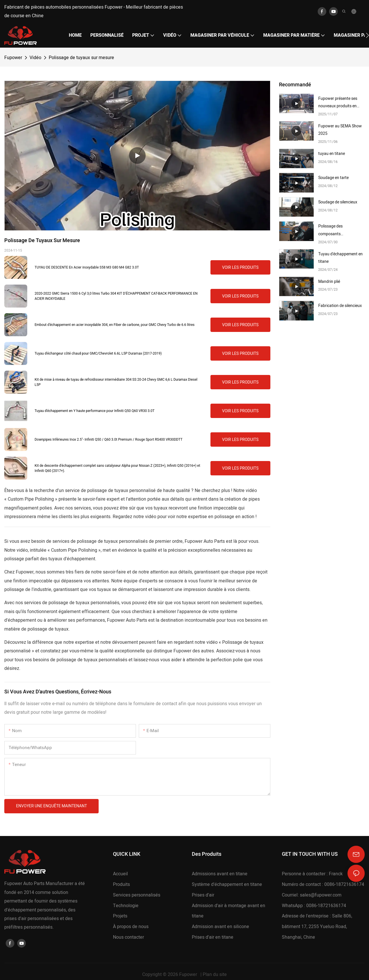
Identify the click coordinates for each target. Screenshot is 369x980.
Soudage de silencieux (338, 202)
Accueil (120, 874)
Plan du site (215, 975)
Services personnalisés (137, 895)
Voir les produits (240, 267)
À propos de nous (131, 927)
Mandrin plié (329, 282)
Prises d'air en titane (213, 937)
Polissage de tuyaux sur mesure (81, 58)
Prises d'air (203, 895)
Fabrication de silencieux (340, 306)
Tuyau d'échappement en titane (340, 258)
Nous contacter (128, 937)
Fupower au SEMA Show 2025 (340, 130)
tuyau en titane (332, 154)
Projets (120, 916)
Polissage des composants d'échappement (332, 231)
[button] (367, 35)
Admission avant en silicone (220, 927)
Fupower (13, 58)
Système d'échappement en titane (227, 884)
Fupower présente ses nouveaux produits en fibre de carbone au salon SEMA (341, 103)
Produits (121, 884)
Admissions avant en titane (220, 874)
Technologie (126, 906)
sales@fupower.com (321, 895)
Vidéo (35, 58)
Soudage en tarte (333, 178)
